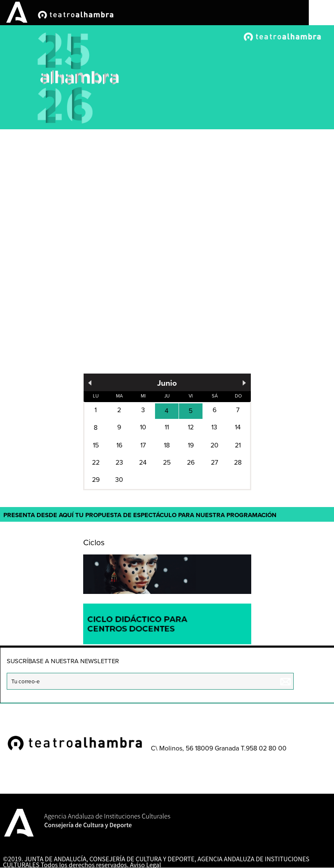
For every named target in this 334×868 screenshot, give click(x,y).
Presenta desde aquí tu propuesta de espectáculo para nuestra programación (140, 515)
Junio (167, 383)
